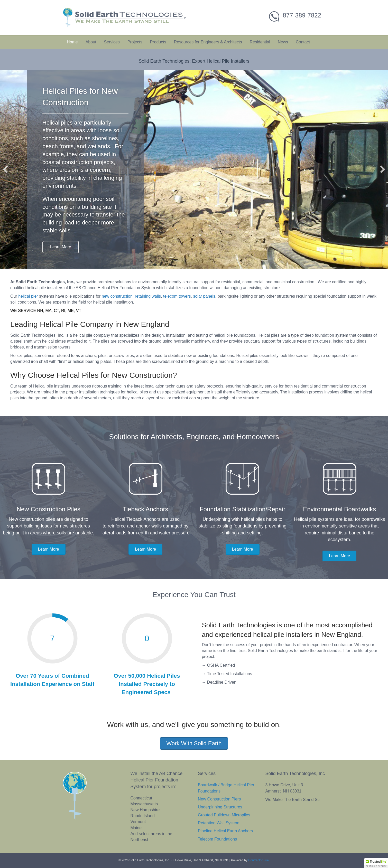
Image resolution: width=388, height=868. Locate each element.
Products (158, 42)
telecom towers (177, 296)
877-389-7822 (302, 15)
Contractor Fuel (259, 860)
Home (72, 42)
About (91, 42)
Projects (135, 42)
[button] (5, 169)
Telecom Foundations (217, 839)
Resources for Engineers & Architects (208, 42)
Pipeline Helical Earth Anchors (225, 831)
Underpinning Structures (220, 807)
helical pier (28, 296)
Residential (260, 42)
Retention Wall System (219, 823)
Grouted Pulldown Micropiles (224, 815)
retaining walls (148, 296)
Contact (303, 42)
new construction (117, 296)
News (283, 42)
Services (112, 42)
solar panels (204, 296)
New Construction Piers (219, 799)
